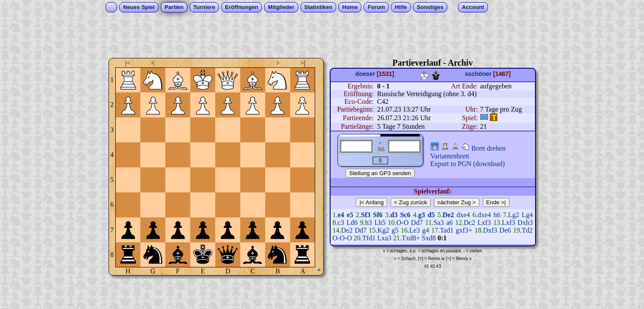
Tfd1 (369, 238)
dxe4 (463, 215)
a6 (450, 223)
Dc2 (469, 223)
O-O (403, 223)
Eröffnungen (242, 7)
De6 (505, 230)
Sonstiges (430, 7)
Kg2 (383, 230)
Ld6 (352, 223)
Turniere (204, 7)
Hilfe (401, 7)
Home (350, 7)
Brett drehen (489, 148)
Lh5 (380, 223)
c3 (341, 223)
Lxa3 (384, 238)
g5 (395, 230)
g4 (426, 230)
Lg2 (514, 215)
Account (473, 7)
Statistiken (319, 7)
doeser (365, 74)
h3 (369, 223)
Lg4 (527, 215)
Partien (174, 7)
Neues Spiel (139, 7)
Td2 (527, 230)
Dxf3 (490, 230)
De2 (347, 230)
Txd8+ (411, 238)
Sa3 (439, 223)
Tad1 (447, 230)
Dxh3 (525, 223)
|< (128, 63)
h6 (497, 215)
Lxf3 (484, 223)
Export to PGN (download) (468, 164)
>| (303, 63)
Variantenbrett (450, 156)
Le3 (414, 230)
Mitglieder (281, 7)
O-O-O (342, 238)
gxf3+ (464, 230)
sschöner (478, 74)
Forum (376, 7)
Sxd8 (429, 238)
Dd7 (417, 223)
